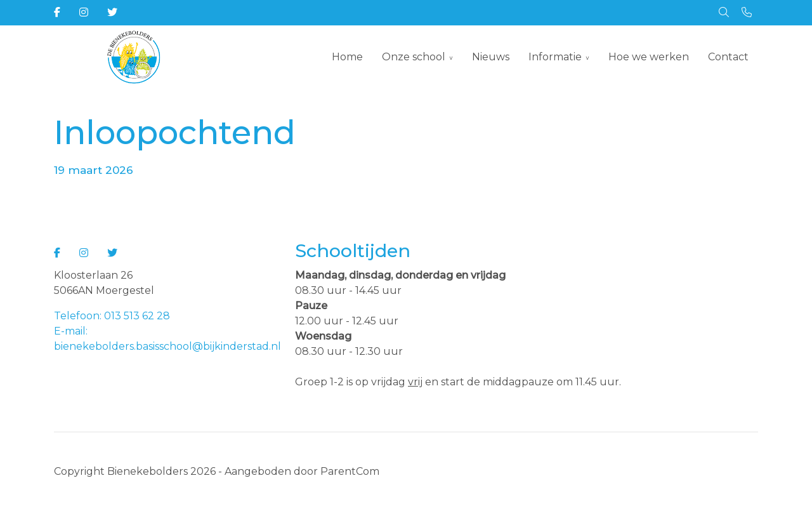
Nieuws (491, 57)
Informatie (555, 57)
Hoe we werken (649, 57)
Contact (728, 57)
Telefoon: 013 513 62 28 (112, 316)
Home (347, 57)
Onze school (414, 57)
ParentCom (350, 471)
